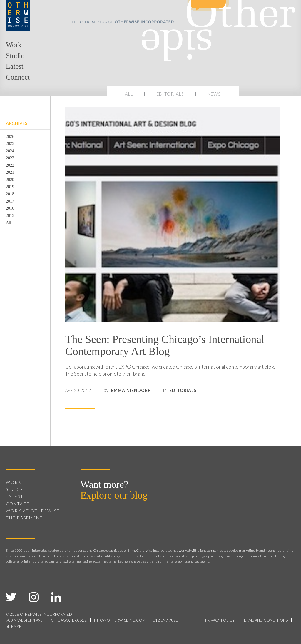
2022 (10, 165)
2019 (10, 187)
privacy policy (220, 620)
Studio (15, 56)
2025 (10, 143)
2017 (10, 201)
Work (14, 45)
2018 (10, 194)
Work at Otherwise (33, 511)
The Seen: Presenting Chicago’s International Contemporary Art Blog (165, 345)
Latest (15, 66)
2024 (10, 151)
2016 (10, 208)
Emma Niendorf (131, 390)
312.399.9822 (165, 620)
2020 (10, 180)
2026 (10, 136)
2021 (10, 172)
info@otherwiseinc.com (120, 620)
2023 (10, 158)
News (214, 94)
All (129, 94)
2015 (10, 215)
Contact (18, 504)
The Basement (24, 518)
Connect (18, 77)
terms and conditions (265, 620)
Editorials (170, 94)
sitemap (14, 626)
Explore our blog (114, 495)
